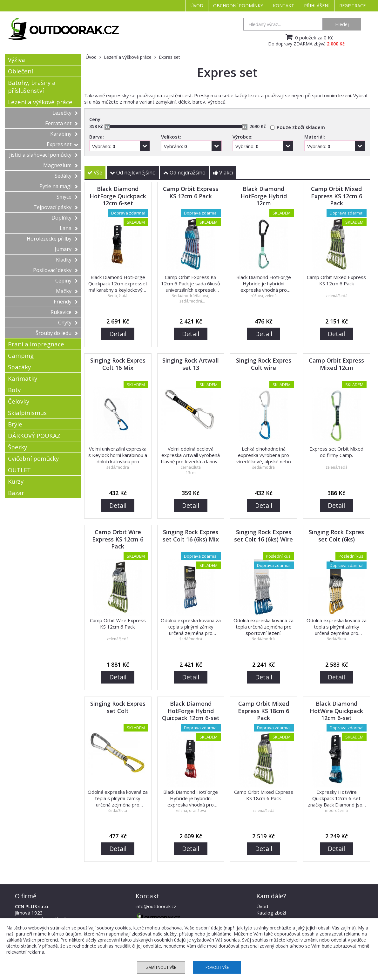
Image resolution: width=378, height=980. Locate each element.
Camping (21, 355)
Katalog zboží (271, 913)
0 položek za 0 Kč (309, 37)
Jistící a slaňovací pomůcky (44, 155)
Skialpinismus (27, 413)
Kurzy (16, 481)
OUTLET (19, 470)
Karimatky (23, 378)
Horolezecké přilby (52, 239)
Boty (14, 390)
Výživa (17, 60)
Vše (95, 173)
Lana (69, 228)
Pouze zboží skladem (301, 127)
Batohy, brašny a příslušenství (32, 86)
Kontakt (283, 6)
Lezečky (65, 113)
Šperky (17, 447)
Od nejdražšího (184, 173)
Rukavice (64, 312)
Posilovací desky (55, 270)
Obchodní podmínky (238, 6)
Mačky (67, 291)
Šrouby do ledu (57, 333)
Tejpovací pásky (56, 207)
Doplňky (65, 218)
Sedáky (66, 176)
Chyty (68, 323)
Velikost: (171, 137)
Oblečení (20, 71)
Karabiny (64, 134)
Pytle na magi (59, 186)
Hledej (342, 24)
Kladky (67, 260)
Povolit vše (217, 967)
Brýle (15, 424)
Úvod (197, 6)
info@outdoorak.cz (156, 906)
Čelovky (19, 401)
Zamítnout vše (161, 967)
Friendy (66, 302)
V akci (223, 173)
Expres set (62, 144)
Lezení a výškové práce (40, 102)
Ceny (95, 119)
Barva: (97, 137)
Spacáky (19, 367)
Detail (118, 334)
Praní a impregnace (36, 344)
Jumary (66, 249)
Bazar (16, 493)
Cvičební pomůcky (33, 458)
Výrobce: (243, 137)
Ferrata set (61, 123)
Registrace (352, 6)
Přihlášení (317, 6)
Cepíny (67, 281)
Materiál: (315, 137)
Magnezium (61, 165)
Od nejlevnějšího (133, 173)
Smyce (67, 197)
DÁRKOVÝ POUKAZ (34, 436)
